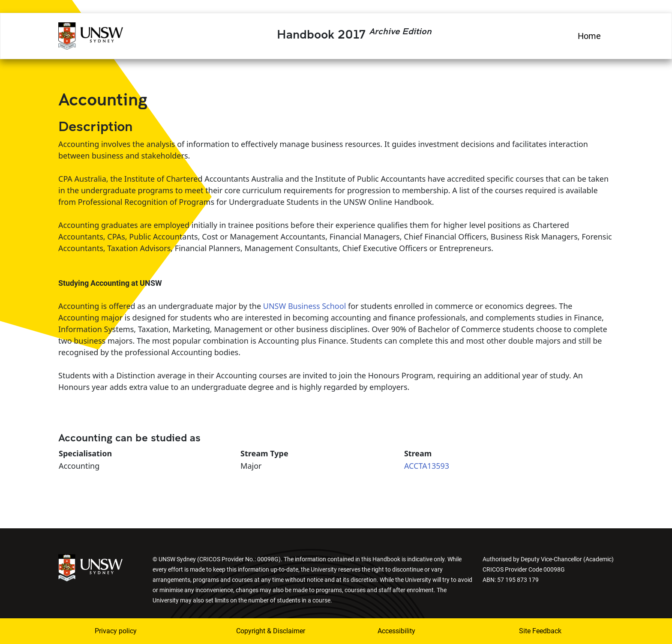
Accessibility (396, 631)
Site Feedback (540, 631)
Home (589, 36)
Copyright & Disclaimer (271, 631)
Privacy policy (116, 631)
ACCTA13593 (427, 466)
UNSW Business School (305, 306)
